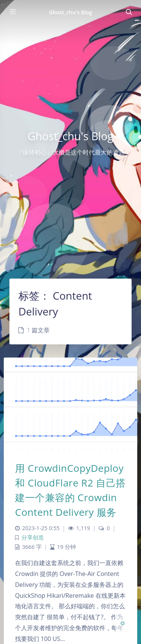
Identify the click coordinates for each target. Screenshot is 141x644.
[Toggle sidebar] (12, 12)
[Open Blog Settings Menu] (123, 623)
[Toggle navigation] (129, 12)
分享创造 (33, 537)
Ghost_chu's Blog (70, 12)
